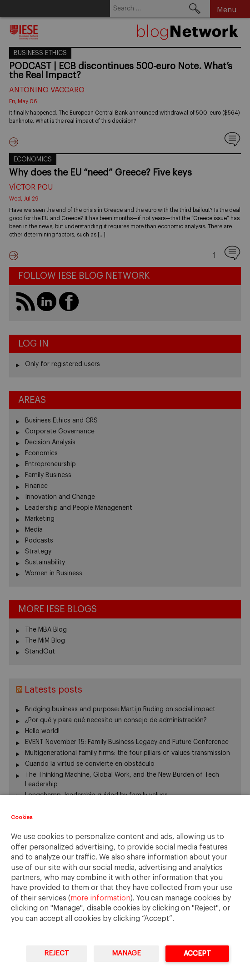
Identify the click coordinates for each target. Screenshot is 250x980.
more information (100, 898)
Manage (126, 953)
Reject (57, 953)
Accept (197, 953)
